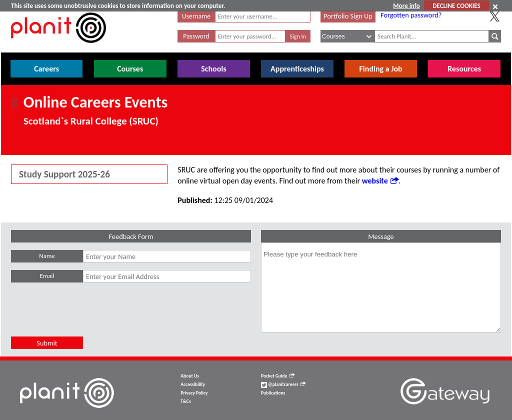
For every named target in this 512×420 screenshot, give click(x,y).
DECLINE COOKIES (456, 6)
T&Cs (185, 401)
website (380, 181)
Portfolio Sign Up (348, 16)
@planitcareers (283, 384)
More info (406, 6)
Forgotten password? (411, 15)
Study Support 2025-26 (64, 174)
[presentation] (87, 317)
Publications (273, 393)
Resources (464, 69)
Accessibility (193, 384)
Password (196, 36)
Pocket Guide (278, 376)
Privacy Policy (194, 393)
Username (196, 16)
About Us (190, 376)
